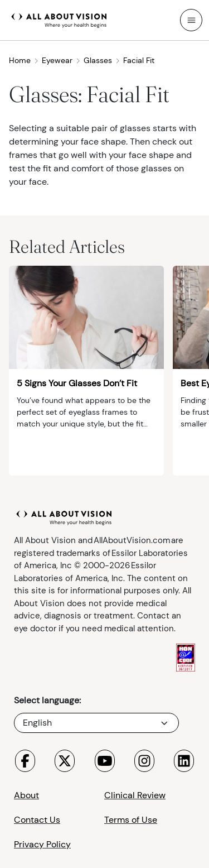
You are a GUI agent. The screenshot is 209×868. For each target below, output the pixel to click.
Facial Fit (139, 60)
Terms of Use (131, 820)
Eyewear (61, 60)
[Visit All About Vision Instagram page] (144, 761)
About (26, 795)
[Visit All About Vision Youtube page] (105, 761)
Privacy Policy (42, 844)
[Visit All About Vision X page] (65, 761)
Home (24, 60)
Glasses (102, 60)
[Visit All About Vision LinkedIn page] (184, 761)
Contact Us (37, 820)
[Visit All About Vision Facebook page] (25, 761)
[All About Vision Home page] (59, 19)
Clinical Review (135, 795)
